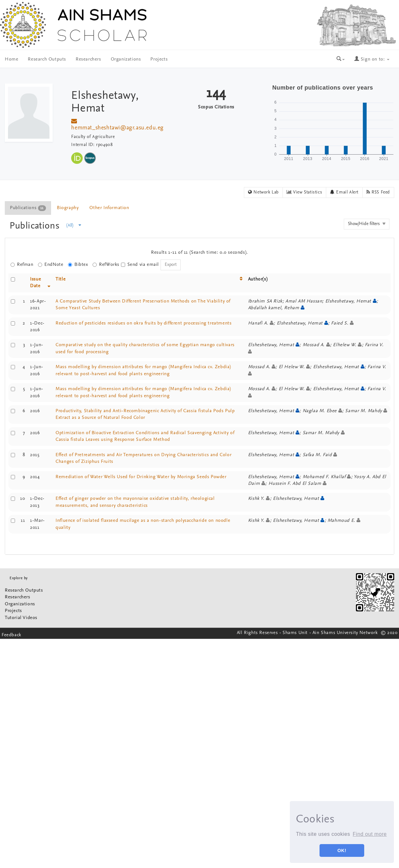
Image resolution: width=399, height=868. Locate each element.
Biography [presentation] (68, 208)
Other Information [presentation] (109, 208)
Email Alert (344, 192)
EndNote (51, 265)
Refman (22, 265)
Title (60, 279)
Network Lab (263, 192)
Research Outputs (47, 59)
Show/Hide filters (367, 224)
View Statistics (304, 192)
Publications (36, 226)
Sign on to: (372, 59)
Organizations (126, 59)
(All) (74, 225)
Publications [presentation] (28, 208)
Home (11, 59)
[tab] (28, 208)
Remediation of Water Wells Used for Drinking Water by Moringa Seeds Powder (141, 477)
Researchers (88, 59)
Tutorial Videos (21, 618)
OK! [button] (342, 850)
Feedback (11, 635)
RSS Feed (378, 192)
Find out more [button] (370, 834)
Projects (159, 59)
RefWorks (106, 265)
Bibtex (78, 265)
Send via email (140, 265)
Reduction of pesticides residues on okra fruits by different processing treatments (143, 323)
